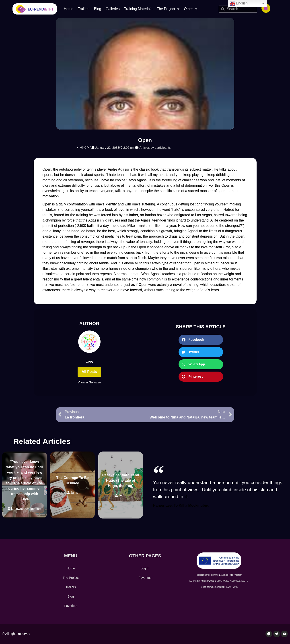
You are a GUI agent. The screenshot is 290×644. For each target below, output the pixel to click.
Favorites (71, 606)
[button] (201, 340)
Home (69, 9)
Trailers (84, 9)
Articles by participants (155, 148)
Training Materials (138, 9)
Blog (98, 9)
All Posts (89, 372)
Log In (145, 568)
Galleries (113, 9)
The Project (168, 9)
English (239, 4)
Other (191, 9)
